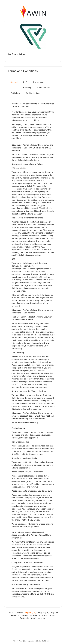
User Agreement (30, 641)
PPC (25, 82)
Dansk (11, 613)
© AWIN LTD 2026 (43, 641)
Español (55, 613)
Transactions (39, 82)
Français (15, 615)
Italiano (24, 615)
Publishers (15, 93)
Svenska (42, 618)
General (14, 82)
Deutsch (19, 613)
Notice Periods (44, 88)
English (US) (44, 613)
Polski (52, 615)
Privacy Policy (18, 641)
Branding (27, 88)
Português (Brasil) (28, 618)
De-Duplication (33, 93)
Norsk (45, 615)
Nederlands (35, 615)
